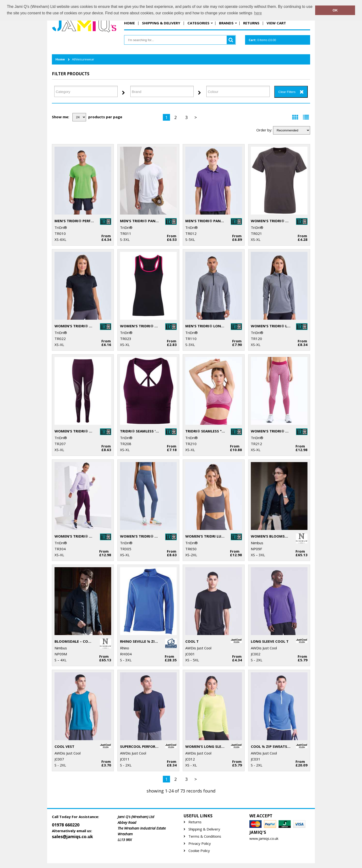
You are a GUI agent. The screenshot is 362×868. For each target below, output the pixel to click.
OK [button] (335, 10)
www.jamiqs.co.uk (264, 838)
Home (129, 23)
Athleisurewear (83, 59)
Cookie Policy (199, 851)
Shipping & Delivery (161, 23)
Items (262, 40)
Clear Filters (287, 92)
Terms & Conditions (205, 836)
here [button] (258, 13)
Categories (198, 23)
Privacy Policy (200, 844)
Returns (251, 23)
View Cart (276, 23)
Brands (226, 23)
